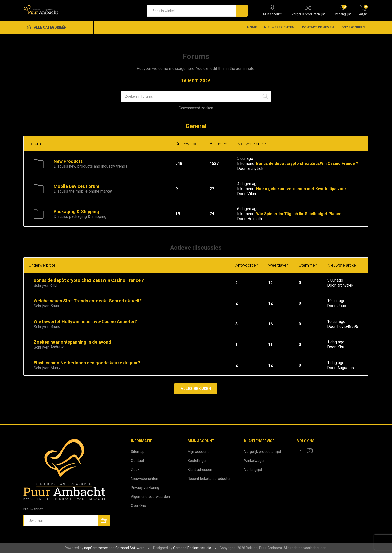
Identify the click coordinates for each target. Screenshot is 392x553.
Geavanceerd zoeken (196, 108)
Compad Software (130, 548)
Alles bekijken (196, 389)
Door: (242, 169)
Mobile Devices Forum (77, 186)
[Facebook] (302, 451)
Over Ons (138, 506)
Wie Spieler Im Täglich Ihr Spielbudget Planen (299, 214)
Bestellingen (198, 461)
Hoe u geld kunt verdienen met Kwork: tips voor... (303, 189)
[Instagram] (310, 451)
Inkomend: (246, 164)
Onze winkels (353, 27)
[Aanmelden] (61, 520)
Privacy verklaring (145, 488)
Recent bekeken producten (210, 479)
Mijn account (272, 14)
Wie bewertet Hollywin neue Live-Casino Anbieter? (85, 321)
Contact (138, 461)
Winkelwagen (255, 461)
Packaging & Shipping (76, 212)
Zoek (135, 470)
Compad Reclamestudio (192, 548)
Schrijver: (42, 285)
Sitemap (138, 452)
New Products (68, 161)
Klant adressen (200, 470)
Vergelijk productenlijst (308, 14)
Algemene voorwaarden (150, 497)
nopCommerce (96, 548)
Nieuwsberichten (145, 479)
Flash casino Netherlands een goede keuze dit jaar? (87, 363)
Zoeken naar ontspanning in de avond (72, 342)
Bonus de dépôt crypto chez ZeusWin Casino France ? (307, 164)
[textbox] (192, 11)
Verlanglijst (253, 470)
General (196, 126)
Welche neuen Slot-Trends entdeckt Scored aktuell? (88, 301)
